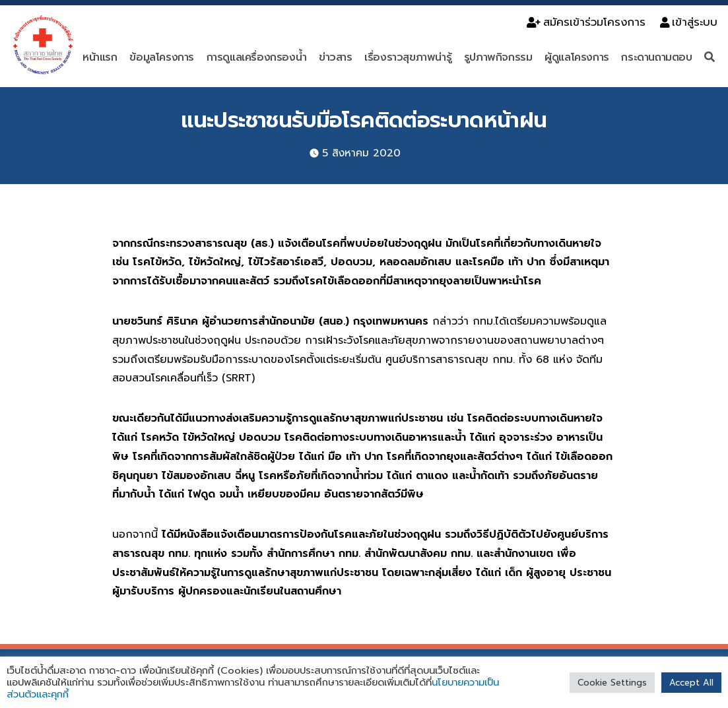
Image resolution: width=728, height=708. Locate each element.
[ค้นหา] (711, 57)
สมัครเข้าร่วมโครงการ (586, 22)
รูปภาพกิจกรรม (498, 57)
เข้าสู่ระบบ (689, 22)
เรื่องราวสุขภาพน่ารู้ (408, 57)
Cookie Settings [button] (612, 683)
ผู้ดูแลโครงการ (577, 57)
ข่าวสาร (336, 57)
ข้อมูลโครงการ (162, 57)
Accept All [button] (691, 683)
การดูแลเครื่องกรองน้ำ (257, 57)
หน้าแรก (100, 57)
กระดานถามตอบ (656, 57)
